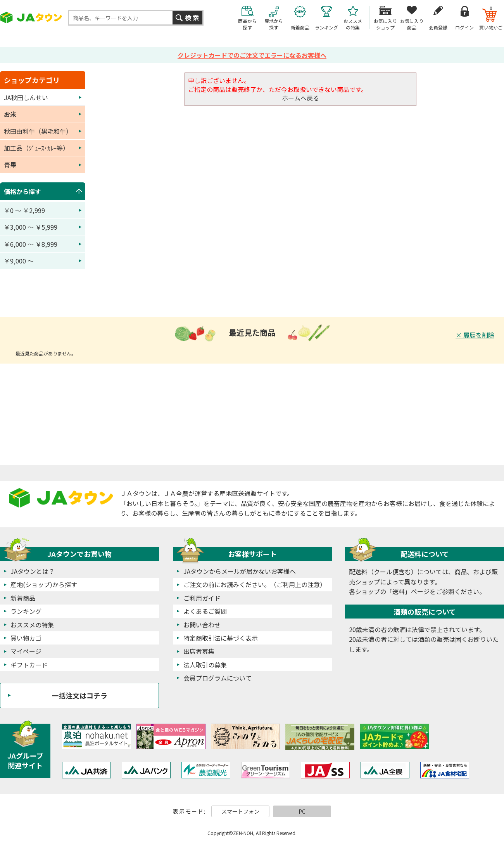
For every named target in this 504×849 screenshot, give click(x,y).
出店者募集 (199, 651)
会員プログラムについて (217, 678)
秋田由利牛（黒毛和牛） (38, 131)
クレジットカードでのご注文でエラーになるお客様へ (252, 55)
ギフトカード (29, 665)
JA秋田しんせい (26, 97)
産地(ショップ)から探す (44, 584)
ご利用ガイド (202, 598)
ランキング (26, 611)
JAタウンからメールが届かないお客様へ (240, 571)
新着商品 (23, 598)
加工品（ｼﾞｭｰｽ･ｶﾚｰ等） (36, 148)
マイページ (26, 651)
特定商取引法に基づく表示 (221, 638)
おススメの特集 (32, 625)
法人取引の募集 (205, 665)
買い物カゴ (26, 638)
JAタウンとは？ (33, 571)
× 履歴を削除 (475, 335)
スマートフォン (240, 811)
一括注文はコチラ (79, 695)
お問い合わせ (202, 625)
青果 (10, 165)
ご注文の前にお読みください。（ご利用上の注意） (255, 584)
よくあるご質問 (205, 611)
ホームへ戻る (300, 98)
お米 (10, 114)
